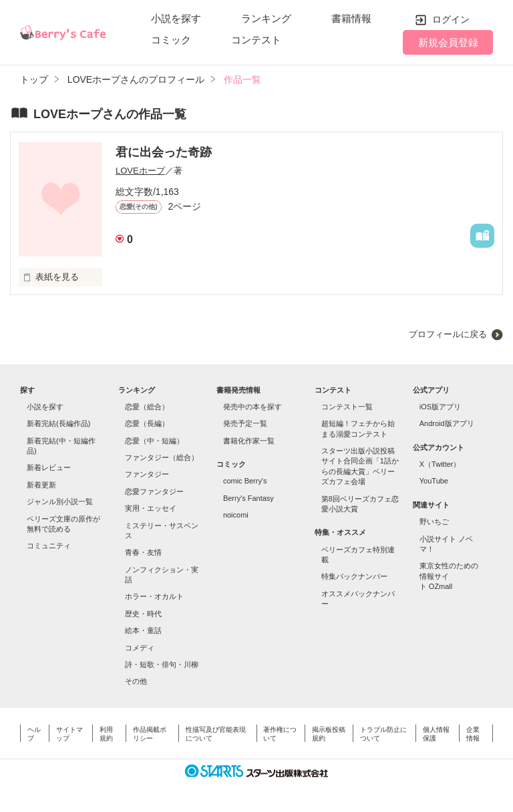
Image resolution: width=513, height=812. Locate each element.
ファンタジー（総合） (162, 457)
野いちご (434, 522)
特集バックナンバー (354, 576)
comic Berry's (245, 481)
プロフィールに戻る (448, 334)
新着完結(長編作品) (58, 423)
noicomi (236, 515)
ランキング (266, 18)
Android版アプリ (447, 423)
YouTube (434, 481)
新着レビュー (49, 467)
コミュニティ (49, 546)
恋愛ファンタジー (154, 491)
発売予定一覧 (245, 423)
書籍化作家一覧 (249, 441)
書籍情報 (351, 18)
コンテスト (256, 40)
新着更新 (41, 485)
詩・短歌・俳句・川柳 (162, 664)
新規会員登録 (448, 42)
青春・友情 (143, 552)
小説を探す (176, 18)
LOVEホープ (140, 171)
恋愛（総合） (147, 407)
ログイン (451, 19)
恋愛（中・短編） (154, 441)
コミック (171, 40)
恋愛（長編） (147, 423)
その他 (136, 681)
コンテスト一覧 (347, 407)
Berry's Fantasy (248, 498)
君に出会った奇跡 (164, 152)
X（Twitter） (440, 464)
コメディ (140, 648)
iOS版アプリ (440, 407)
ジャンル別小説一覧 (60, 501)
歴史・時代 (143, 614)
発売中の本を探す (252, 407)
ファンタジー (147, 474)
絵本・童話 (143, 630)
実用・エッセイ (151, 508)
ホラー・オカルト (154, 596)
